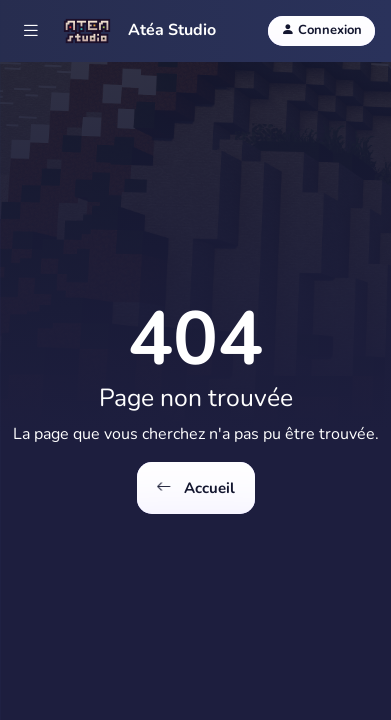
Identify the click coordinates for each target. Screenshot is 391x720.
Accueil (196, 488)
